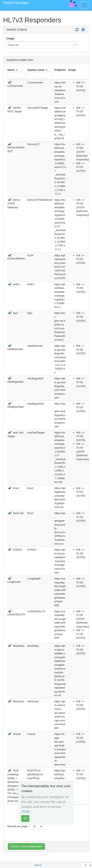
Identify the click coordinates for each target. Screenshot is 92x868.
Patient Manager (16, 3)
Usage (10, 38)
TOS (26, 812)
